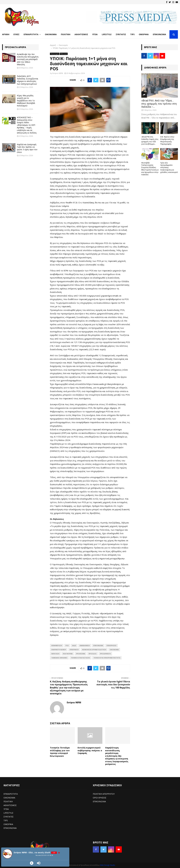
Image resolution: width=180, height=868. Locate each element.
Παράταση (55, 654)
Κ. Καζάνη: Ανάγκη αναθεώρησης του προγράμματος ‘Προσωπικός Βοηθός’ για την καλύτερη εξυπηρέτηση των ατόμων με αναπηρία (69, 688)
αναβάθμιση (85, 646)
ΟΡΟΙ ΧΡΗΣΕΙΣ (100, 798)
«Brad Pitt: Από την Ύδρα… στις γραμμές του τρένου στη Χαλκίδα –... (159, 103)
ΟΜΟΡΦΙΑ (8, 824)
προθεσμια (81, 654)
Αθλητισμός (81, 34)
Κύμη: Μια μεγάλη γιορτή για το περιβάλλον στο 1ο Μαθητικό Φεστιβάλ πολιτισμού (26, 101)
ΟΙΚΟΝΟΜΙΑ (114, 650)
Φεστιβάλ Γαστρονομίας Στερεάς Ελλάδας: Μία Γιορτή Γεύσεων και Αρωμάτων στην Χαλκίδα (150, 169)
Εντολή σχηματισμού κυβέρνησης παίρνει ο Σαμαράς (90, 750)
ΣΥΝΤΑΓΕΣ (9, 817)
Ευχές (16, 34)
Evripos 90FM (58, 73)
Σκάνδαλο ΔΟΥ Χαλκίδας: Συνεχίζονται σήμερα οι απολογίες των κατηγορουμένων (27, 80)
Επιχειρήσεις (112, 646)
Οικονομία (51, 34)
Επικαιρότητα (31, 34)
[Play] (32, 863)
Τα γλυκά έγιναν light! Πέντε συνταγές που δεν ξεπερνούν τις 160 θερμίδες (113, 685)
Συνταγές (121, 34)
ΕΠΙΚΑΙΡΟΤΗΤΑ (11, 794)
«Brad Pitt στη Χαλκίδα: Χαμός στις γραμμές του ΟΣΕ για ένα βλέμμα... (150, 140)
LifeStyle (107, 34)
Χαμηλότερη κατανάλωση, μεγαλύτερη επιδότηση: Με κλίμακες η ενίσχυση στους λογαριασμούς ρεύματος (117, 756)
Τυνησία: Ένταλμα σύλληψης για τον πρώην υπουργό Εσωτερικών (60, 752)
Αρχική (6, 34)
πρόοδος (93, 654)
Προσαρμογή (105, 654)
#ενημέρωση (57, 646)
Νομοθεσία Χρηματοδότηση (94, 650)
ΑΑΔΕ (74, 646)
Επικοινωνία (159, 34)
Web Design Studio (108, 865)
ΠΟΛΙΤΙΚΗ (8, 801)
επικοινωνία (98, 646)
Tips (132, 34)
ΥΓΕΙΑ (6, 809)
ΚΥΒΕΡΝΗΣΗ (74, 650)
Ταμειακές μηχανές (59, 658)
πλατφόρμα (68, 654)
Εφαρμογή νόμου (59, 650)
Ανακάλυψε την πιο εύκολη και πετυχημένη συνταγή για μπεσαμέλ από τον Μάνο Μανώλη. (28, 59)
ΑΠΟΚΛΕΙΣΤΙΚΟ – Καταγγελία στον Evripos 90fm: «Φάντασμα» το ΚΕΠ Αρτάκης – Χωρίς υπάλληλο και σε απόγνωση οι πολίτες (27, 125)
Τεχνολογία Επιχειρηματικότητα (107, 658)
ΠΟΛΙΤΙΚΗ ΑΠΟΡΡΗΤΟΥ (104, 794)
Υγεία (95, 34)
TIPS (6, 820)
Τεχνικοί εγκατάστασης (80, 658)
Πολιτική (66, 34)
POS (67, 646)
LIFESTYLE (8, 813)
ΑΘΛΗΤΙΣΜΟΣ (10, 805)
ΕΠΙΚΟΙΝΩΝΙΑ (10, 828)
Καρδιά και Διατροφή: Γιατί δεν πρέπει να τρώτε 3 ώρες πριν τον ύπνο (27, 148)
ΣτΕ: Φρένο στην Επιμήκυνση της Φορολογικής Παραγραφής (167, 140)
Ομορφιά (144, 34)
